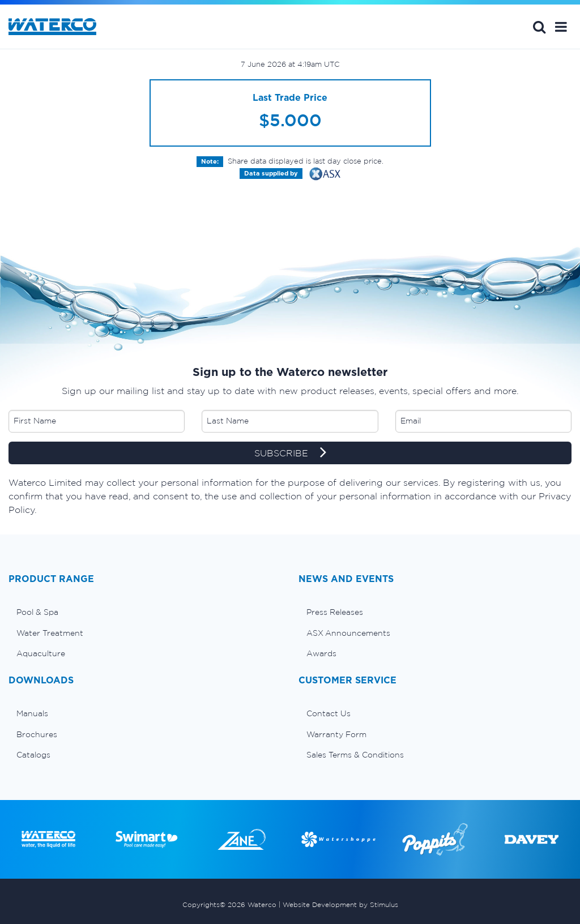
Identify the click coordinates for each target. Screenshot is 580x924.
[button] (561, 27)
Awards (321, 653)
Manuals (32, 713)
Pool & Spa (37, 612)
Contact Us (329, 713)
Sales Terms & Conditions (355, 755)
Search (539, 27)
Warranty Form (336, 734)
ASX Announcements (348, 633)
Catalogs (33, 755)
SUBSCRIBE (290, 454)
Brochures (37, 734)
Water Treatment (50, 633)
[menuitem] (145, 612)
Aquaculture (41, 653)
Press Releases (335, 612)
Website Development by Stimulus (340, 904)
